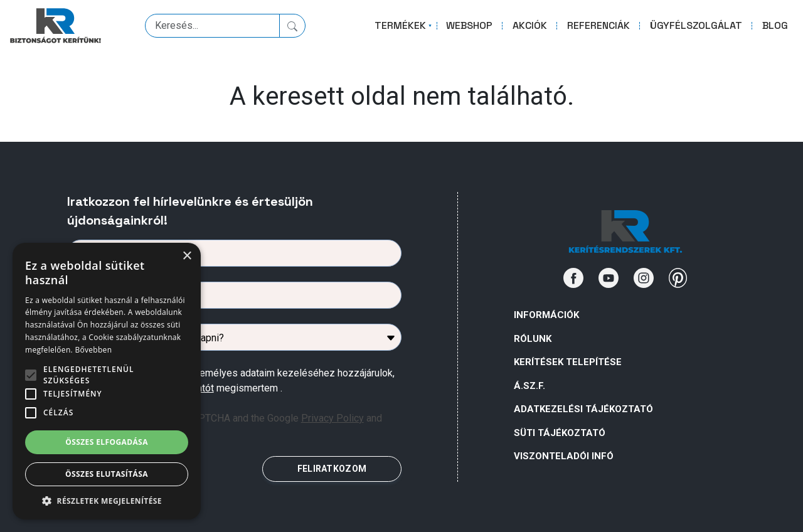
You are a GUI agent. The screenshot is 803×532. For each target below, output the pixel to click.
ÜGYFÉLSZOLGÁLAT (696, 25)
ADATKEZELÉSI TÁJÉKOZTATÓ (583, 409)
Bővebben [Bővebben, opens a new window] (93, 350)
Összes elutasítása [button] (107, 474)
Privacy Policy (332, 418)
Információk (546, 315)
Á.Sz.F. (529, 386)
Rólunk (533, 339)
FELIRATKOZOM (332, 469)
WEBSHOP (469, 25)
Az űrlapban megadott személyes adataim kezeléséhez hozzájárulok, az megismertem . (242, 380)
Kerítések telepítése (568, 362)
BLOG (775, 25)
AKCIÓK (530, 25)
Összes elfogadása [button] (107, 442)
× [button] (187, 256)
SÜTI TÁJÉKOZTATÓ (560, 433)
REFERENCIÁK (598, 25)
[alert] (107, 381)
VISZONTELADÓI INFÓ (564, 456)
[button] (107, 501)
